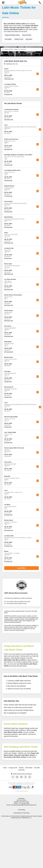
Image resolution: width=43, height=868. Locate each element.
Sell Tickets (29, 768)
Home (5, 768)
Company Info (13, 768)
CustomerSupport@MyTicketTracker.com (24, 805)
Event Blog (22, 810)
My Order (37, 768)
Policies (21, 768)
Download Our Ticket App (21, 813)
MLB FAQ (21, 770)
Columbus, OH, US (11, 64)
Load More (21, 568)
